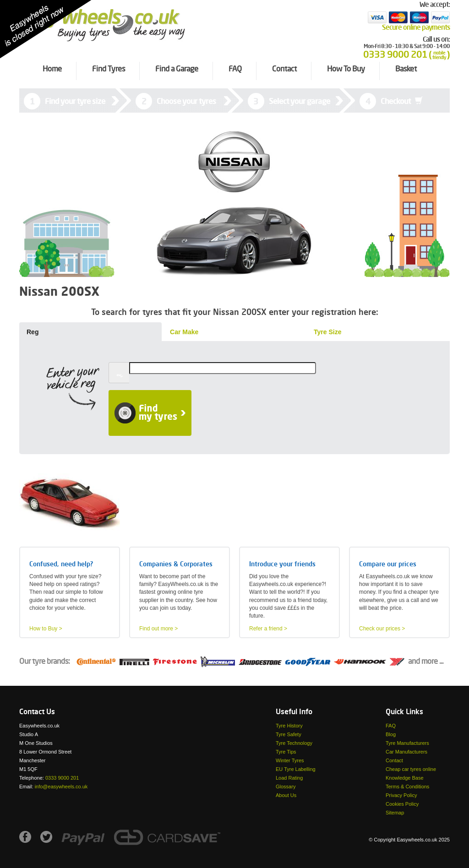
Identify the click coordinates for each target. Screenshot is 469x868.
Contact (394, 760)
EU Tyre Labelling (296, 769)
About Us (286, 795)
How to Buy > (46, 629)
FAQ (391, 726)
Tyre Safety (289, 734)
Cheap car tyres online (411, 769)
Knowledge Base (405, 778)
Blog (391, 734)
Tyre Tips (286, 752)
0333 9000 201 (62, 778)
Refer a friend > (268, 629)
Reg (33, 332)
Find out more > (158, 629)
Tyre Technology (294, 743)
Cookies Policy (402, 804)
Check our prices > (382, 629)
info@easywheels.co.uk (61, 787)
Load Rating (289, 778)
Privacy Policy (401, 795)
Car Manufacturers (406, 752)
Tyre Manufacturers (407, 743)
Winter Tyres (290, 760)
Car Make (184, 332)
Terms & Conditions (407, 787)
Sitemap (395, 813)
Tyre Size (327, 332)
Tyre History (289, 726)
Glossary (286, 787)
